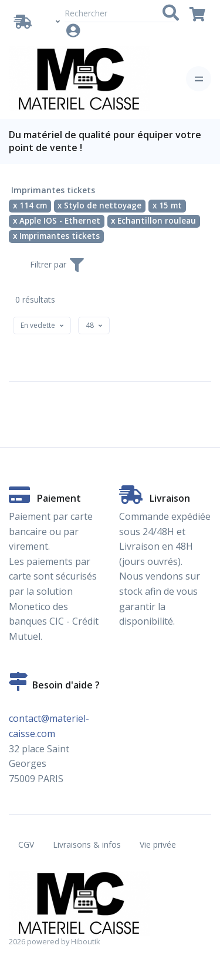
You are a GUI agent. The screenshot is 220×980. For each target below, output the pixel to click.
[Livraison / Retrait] (25, 22)
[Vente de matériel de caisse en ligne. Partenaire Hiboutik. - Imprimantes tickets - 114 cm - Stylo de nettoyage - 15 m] (79, 79)
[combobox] (42, 325)
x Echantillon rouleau (153, 221)
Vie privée (158, 844)
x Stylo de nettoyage (99, 205)
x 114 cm (30, 205)
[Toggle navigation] (199, 79)
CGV (26, 844)
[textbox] (38, 325)
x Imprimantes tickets (56, 236)
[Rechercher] (120, 13)
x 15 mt (167, 205)
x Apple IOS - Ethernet (57, 221)
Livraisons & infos (87, 844)
